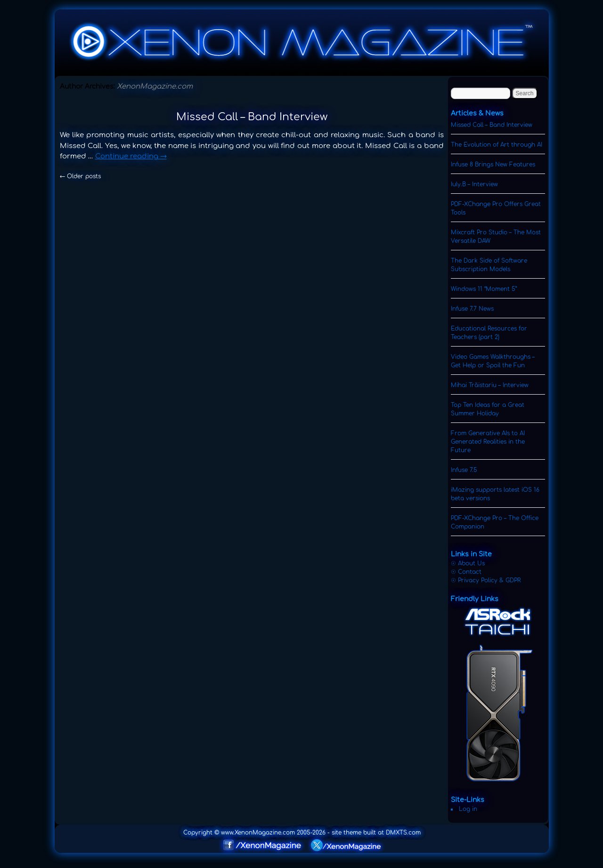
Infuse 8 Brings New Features (493, 165)
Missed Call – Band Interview (252, 117)
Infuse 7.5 (464, 470)
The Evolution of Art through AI (497, 145)
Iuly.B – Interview (474, 184)
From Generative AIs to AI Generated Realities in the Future (488, 442)
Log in (468, 809)
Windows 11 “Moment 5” (484, 289)
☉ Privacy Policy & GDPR (486, 580)
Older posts (80, 176)
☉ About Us (468, 563)
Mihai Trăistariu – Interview (490, 385)
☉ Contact (466, 572)
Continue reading (131, 156)
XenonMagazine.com (155, 87)
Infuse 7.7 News (472, 309)
